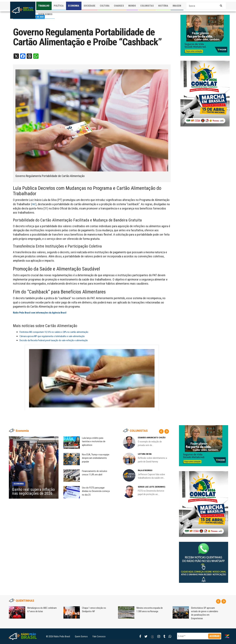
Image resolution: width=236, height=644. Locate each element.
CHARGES (119, 6)
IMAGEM (177, 6)
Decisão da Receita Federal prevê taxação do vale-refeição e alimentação (54, 340)
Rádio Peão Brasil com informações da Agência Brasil (40, 313)
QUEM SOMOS (45, 14)
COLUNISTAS (147, 6)
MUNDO (132, 6)
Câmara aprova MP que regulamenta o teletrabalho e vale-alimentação (52, 336)
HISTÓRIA (163, 6)
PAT (34, 204)
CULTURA (105, 6)
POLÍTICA (59, 6)
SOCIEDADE (89, 6)
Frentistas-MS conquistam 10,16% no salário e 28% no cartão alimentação (54, 332)
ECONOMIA (74, 6)
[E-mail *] (199, 636)
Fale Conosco (99, 636)
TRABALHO (44, 6)
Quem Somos (81, 636)
